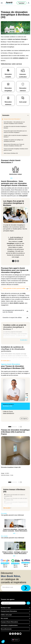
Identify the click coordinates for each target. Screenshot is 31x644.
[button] (21, 427)
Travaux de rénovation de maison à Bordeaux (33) (15, 495)
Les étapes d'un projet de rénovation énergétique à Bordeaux (15, 127)
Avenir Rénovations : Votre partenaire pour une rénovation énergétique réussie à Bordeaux (14, 123)
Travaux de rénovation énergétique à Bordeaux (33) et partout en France (16, 150)
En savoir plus (24, 340)
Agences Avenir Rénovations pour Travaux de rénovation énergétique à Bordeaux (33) (14, 145)
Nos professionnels (6, 629)
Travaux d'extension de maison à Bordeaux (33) (14, 507)
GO (28, 603)
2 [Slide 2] (15, 261)
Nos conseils (4, 618)
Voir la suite (7, 508)
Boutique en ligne (6, 608)
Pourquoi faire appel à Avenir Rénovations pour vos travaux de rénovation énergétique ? (15, 132)
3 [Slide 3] (18, 261)
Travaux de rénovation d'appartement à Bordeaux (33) (16, 503)
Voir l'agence (24, 419)
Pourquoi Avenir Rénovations (9, 611)
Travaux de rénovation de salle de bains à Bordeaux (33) (16, 499)
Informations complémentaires (9, 625)
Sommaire (6, 115)
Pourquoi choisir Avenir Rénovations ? (12, 119)
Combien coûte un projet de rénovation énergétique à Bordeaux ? (16, 136)
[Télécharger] (26, 588)
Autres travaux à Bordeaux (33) (11, 153)
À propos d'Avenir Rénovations (9, 622)
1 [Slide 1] (13, 261)
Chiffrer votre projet (6, 615)
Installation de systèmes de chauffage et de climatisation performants (13, 141)
